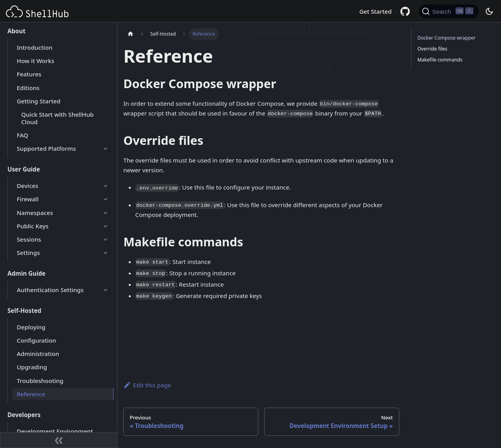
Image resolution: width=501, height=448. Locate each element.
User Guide (24, 169)
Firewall (28, 199)
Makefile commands (440, 60)
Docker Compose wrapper (446, 38)
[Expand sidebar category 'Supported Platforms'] (105, 149)
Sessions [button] (29, 239)
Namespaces (35, 213)
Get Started (376, 11)
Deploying (31, 327)
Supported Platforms (46, 148)
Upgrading (32, 367)
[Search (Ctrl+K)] (449, 11)
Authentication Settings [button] (50, 290)
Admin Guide (26, 273)
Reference (31, 394)
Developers (24, 415)
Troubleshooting (40, 381)
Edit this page (147, 385)
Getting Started (39, 101)
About (16, 31)
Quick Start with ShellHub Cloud (57, 118)
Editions (28, 88)
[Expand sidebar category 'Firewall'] (105, 199)
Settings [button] (28, 253)
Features (29, 74)
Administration (38, 354)
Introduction (35, 47)
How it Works (36, 61)
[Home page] (130, 34)
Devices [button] (28, 186)
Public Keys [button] (33, 226)
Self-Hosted (24, 311)
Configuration (36, 340)
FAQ (23, 135)
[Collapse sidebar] (59, 440)
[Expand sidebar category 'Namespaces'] (105, 213)
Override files (432, 49)
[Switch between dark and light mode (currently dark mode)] (489, 11)
